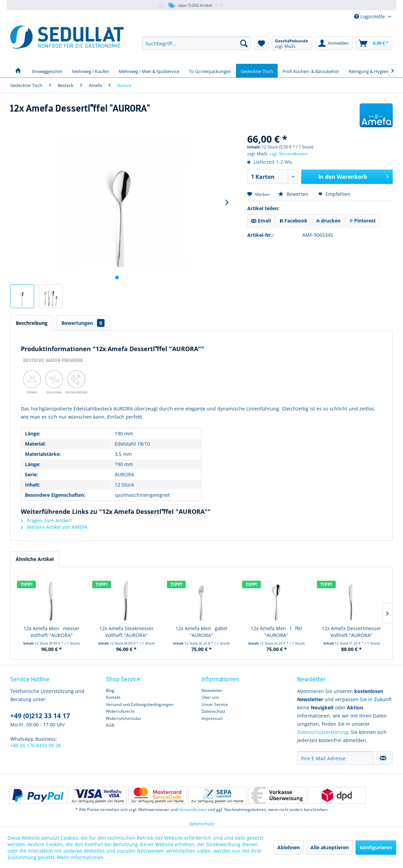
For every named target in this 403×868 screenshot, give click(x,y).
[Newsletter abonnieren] (383, 758)
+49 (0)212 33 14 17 (40, 716)
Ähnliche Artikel (35, 559)
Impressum (212, 718)
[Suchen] (244, 43)
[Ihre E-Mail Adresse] (335, 758)
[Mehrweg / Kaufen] (91, 71)
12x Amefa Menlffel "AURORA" (276, 632)
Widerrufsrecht (120, 711)
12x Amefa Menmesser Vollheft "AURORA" (52, 632)
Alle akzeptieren (330, 847)
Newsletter (212, 690)
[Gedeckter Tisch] (257, 71)
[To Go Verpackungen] (210, 71)
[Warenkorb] (374, 43)
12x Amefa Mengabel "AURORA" (201, 632)
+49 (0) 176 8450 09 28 (36, 745)
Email (261, 221)
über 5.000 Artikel (190, 6)
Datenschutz (213, 711)
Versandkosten (193, 809)
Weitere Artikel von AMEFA (54, 527)
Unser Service (215, 704)
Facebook (294, 221)
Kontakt (113, 697)
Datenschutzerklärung (323, 732)
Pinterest (363, 221)
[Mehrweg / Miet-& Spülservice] (149, 71)
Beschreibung (32, 323)
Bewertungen (83, 323)
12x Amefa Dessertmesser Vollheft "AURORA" (351, 632)
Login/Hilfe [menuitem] (370, 17)
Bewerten (294, 194)
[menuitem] (197, 43)
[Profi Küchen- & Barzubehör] (311, 71)
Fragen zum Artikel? (46, 520)
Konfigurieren (376, 847)
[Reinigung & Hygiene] (370, 71)
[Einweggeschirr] (47, 71)
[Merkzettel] (261, 43)
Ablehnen (289, 847)
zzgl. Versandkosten (288, 154)
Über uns (210, 697)
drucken (328, 221)
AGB (110, 725)
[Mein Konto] (334, 43)
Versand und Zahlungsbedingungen (140, 704)
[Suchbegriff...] (197, 43)
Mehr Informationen (80, 857)
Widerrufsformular (124, 718)
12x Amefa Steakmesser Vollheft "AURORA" (127, 632)
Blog (110, 690)
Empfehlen (334, 194)
